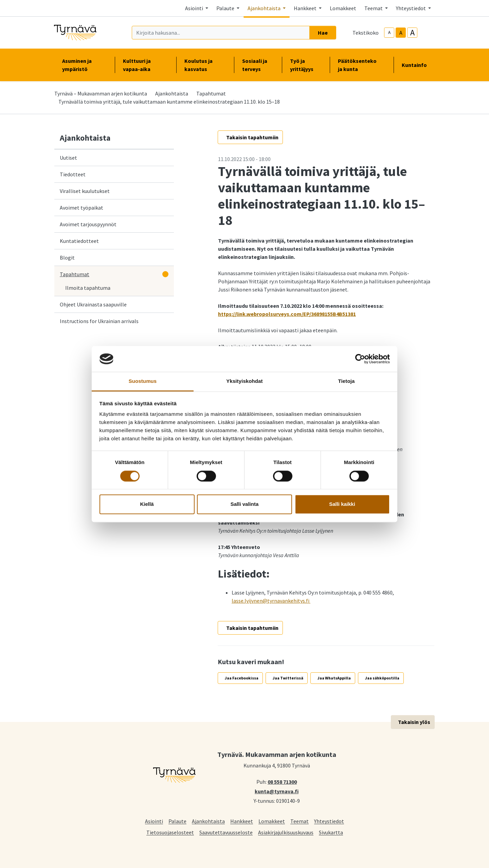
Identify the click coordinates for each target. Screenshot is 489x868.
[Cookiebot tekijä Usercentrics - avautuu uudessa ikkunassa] (360, 359)
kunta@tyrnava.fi (277, 791)
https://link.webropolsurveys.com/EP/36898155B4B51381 (287, 314)
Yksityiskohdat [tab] (244, 381)
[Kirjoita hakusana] (221, 33)
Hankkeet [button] (306, 8)
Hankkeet (242, 821)
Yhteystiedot (329, 821)
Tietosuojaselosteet (170, 832)
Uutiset (68, 158)
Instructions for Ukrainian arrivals (99, 321)
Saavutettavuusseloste (226, 832)
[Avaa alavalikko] (165, 274)
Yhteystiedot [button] (411, 8)
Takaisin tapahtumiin (252, 137)
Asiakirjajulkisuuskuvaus (286, 832)
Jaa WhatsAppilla (334, 678)
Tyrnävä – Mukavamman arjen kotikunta (101, 93)
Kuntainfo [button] (417, 65)
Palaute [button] (226, 8)
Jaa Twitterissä (288, 678)
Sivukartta (331, 832)
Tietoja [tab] (347, 381)
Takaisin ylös (414, 722)
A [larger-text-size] (412, 33)
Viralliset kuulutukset (85, 191)
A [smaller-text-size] (389, 32)
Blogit (67, 258)
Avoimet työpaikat (81, 208)
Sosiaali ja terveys (255, 65)
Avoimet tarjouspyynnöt (88, 224)
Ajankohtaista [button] (265, 8)
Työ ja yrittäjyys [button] (306, 65)
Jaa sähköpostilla (382, 678)
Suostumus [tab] (143, 381)
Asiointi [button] (195, 8)
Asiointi (154, 821)
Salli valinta (245, 504)
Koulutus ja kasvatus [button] (205, 65)
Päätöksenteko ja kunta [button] (362, 65)
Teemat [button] (374, 8)
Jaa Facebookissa (242, 678)
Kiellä (147, 504)
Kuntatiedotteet (79, 241)
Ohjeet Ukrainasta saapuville (93, 304)
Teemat (300, 821)
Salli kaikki (342, 504)
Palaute (177, 821)
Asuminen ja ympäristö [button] (84, 65)
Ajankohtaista (172, 93)
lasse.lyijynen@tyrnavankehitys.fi (271, 601)
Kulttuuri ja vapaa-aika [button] (145, 65)
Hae (323, 33)
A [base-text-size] (401, 33)
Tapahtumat (211, 93)
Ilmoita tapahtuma (88, 288)
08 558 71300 (282, 781)
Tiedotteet (73, 174)
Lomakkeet (343, 8)
